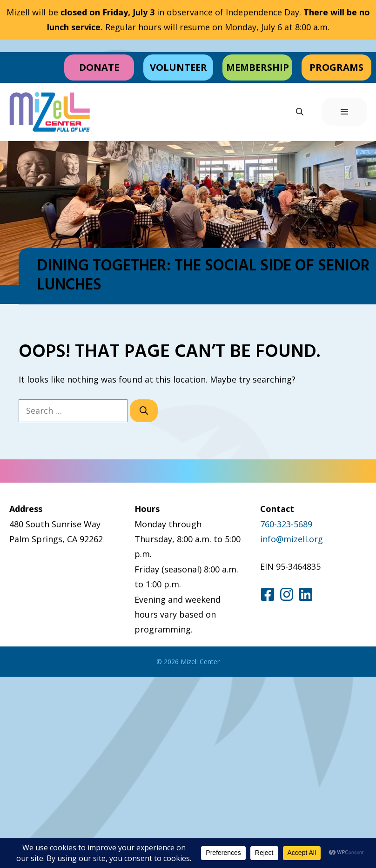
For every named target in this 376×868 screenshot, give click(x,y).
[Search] (144, 411)
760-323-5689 (286, 524)
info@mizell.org (292, 539)
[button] (300, 112)
